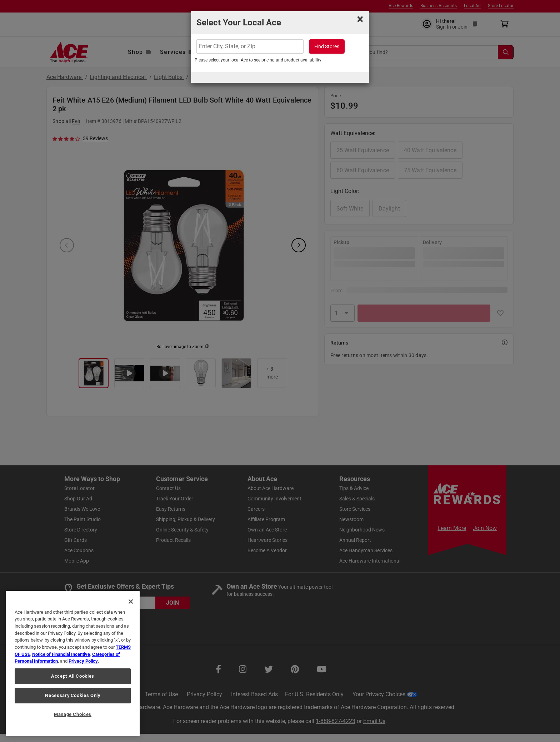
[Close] (131, 602)
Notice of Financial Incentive (61, 654)
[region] (73, 664)
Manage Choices (73, 714)
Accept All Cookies (73, 676)
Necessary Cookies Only (72, 695)
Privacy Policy (83, 661)
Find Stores (327, 46)
